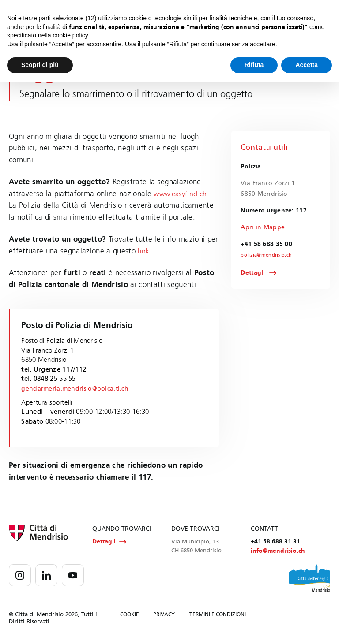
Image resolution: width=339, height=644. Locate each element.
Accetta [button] (307, 65)
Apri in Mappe (263, 227)
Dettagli (253, 273)
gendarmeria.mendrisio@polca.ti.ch (77, 388)
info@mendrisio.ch (278, 552)
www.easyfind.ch (183, 194)
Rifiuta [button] (254, 65)
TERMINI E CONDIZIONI (218, 615)
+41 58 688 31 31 (275, 542)
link (144, 251)
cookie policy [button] (70, 35)
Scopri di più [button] (40, 65)
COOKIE (130, 615)
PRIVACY (164, 615)
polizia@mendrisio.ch (264, 255)
